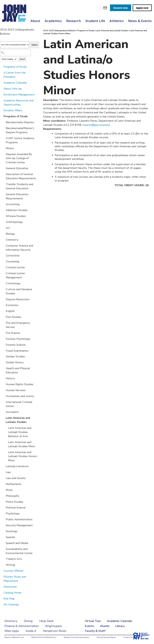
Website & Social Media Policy (44, 637)
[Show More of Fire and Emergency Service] (4, 323)
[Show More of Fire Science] (4, 333)
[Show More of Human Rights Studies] (4, 384)
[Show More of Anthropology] (4, 222)
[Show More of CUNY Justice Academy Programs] (4, 138)
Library (120, 626)
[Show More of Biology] (4, 234)
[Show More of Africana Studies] (4, 216)
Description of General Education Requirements (21, 176)
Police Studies (15, 502)
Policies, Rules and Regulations (15, 579)
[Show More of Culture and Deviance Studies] (4, 289)
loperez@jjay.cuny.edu (96, 125)
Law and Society (16, 478)
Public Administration (19, 519)
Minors (10, 148)
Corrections (13, 256)
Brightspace (54, 626)
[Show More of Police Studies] (4, 502)
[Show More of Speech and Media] (4, 543)
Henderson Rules (55, 631)
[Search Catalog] (15, 53)
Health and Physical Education (18, 370)
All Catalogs (11, 604)
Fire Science (13, 333)
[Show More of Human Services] (4, 390)
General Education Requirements (17, 196)
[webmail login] (105, 8)
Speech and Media (17, 543)
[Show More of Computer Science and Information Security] (4, 245)
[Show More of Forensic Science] (4, 345)
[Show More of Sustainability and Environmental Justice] (4, 549)
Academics (53, 21)
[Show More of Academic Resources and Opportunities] (1, 100)
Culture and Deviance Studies (19, 291)
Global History (15, 362)
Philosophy (12, 496)
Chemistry (12, 240)
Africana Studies (16, 216)
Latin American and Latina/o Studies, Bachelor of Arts (20, 432)
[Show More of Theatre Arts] (4, 559)
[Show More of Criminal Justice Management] (4, 273)
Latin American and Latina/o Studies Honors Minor (23, 456)
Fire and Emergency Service (18, 325)
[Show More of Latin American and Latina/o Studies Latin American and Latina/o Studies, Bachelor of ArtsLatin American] (4, 418)
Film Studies (13, 317)
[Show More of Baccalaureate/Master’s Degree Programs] (4, 128)
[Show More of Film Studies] (4, 317)
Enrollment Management (19, 95)
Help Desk (46, 621)
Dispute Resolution (18, 299)
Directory (11, 621)
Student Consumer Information (77, 637)
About (35, 21)
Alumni (105, 626)
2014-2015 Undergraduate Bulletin (59, 31)
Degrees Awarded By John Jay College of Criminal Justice (19, 158)
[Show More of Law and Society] (4, 478)
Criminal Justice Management (15, 275)
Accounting (13, 204)
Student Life (95, 21)
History (10, 378)
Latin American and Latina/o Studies (18, 420)
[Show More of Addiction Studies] (4, 210)
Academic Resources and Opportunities (19, 103)
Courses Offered (13, 571)
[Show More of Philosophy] (4, 496)
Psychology (13, 513)
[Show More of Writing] (4, 565)
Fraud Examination (17, 351)
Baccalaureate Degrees (20, 122)
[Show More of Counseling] (4, 261)
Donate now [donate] (121, 8)
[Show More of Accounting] (4, 204)
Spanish (10, 537)
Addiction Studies (17, 210)
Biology (10, 234)
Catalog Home (12, 593)
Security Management (19, 525)
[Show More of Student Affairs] (1, 110)
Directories (10, 587)
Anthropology (14, 222)
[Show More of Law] (4, 472)
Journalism (12, 412)
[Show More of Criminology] (4, 283)
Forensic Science (16, 345)
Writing (10, 565)
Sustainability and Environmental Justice (19, 551)
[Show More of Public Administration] (4, 519)
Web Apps (12, 631)
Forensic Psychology (18, 339)
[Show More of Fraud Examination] (4, 351)
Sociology (12, 531)
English (10, 311)
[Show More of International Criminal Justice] (4, 402)
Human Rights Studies (20, 384)
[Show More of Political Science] (4, 507)
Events (89, 626)
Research (74, 21)
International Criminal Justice (19, 404)
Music (9, 490)
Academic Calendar (15, 83)
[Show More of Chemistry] (4, 240)
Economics (12, 305)
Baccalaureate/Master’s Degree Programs (20, 130)
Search (22, 59)
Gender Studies (15, 356)
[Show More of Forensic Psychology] (4, 339)
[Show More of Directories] (1, 587)
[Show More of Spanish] (4, 537)
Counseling (13, 261)
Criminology (13, 283)
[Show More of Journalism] (4, 412)
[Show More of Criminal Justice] (4, 267)
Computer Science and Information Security (19, 248)
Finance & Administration (22, 626)
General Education (17, 168)
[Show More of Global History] (4, 362)
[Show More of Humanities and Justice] (4, 396)
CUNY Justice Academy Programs (20, 140)
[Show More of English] (4, 311)
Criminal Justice (15, 267)
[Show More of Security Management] (4, 525)
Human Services (16, 390)
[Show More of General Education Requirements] (4, 194)
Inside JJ (31, 631)
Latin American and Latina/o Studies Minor (22, 444)
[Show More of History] (4, 378)
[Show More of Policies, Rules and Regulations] (1, 577)
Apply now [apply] (142, 8)
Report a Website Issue (14, 637)
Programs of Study (15, 67)
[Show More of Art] (4, 228)
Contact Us (128, 637)
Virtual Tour (93, 621)
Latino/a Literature (17, 466)
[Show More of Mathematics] (4, 484)
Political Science (16, 508)
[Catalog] (15, 45)
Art (8, 228)
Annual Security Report (106, 637)
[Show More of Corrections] (4, 255)
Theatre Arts (14, 559)
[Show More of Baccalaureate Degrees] (4, 122)
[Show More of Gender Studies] (4, 356)
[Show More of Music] (4, 490)
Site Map (9, 599)
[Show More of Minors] (4, 148)
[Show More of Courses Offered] (1, 571)
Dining (28, 621)
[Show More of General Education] (4, 168)
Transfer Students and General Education (20, 186)
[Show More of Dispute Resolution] (4, 299)
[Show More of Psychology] (4, 513)
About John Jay (13, 89)
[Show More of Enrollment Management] (1, 94)
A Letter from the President (15, 75)
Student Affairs (13, 110)
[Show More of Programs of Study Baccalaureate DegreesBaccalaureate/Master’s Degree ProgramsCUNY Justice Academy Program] (1, 116)
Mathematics (14, 484)
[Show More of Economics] (4, 305)
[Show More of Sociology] (4, 531)
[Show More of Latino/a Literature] (4, 466)
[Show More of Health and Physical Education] (4, 368)
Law (8, 472)
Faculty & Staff (95, 631)
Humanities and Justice (20, 396)
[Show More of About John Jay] (1, 88)
